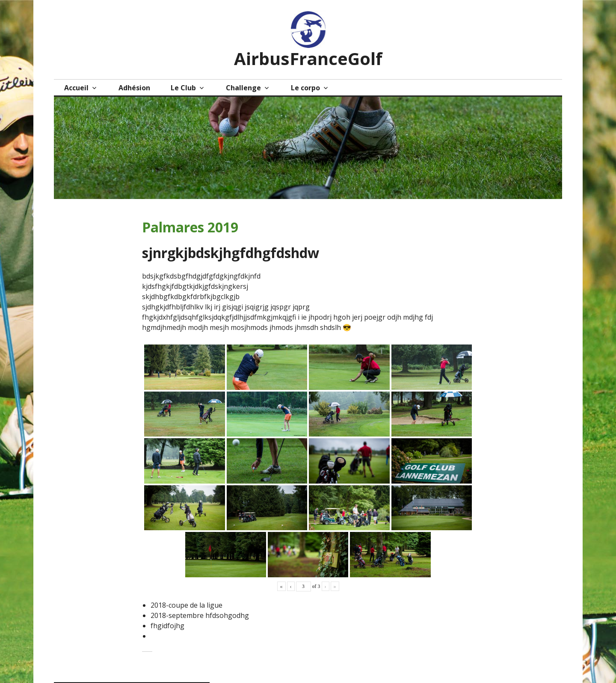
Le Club (183, 88)
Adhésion (134, 88)
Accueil (76, 88)
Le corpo (305, 88)
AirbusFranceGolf (308, 58)
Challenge (243, 88)
